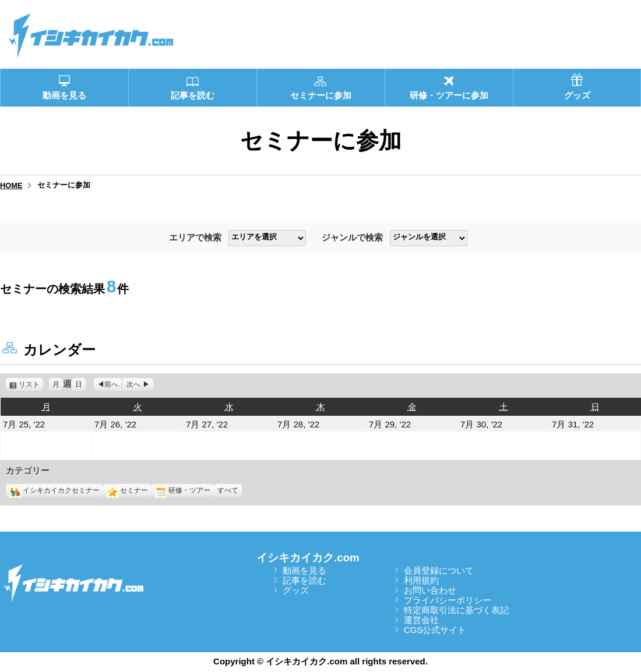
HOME (11, 185)
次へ (133, 384)
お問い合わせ (430, 590)
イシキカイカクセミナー (54, 490)
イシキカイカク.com (308, 558)
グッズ (296, 590)
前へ (111, 384)
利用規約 (421, 580)
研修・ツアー (183, 490)
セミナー (127, 490)
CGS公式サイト (435, 630)
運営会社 (421, 620)
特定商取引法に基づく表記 (456, 610)
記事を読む (304, 580)
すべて (228, 490)
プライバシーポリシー (448, 600)
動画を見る (304, 570)
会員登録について (439, 570)
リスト (31, 384)
